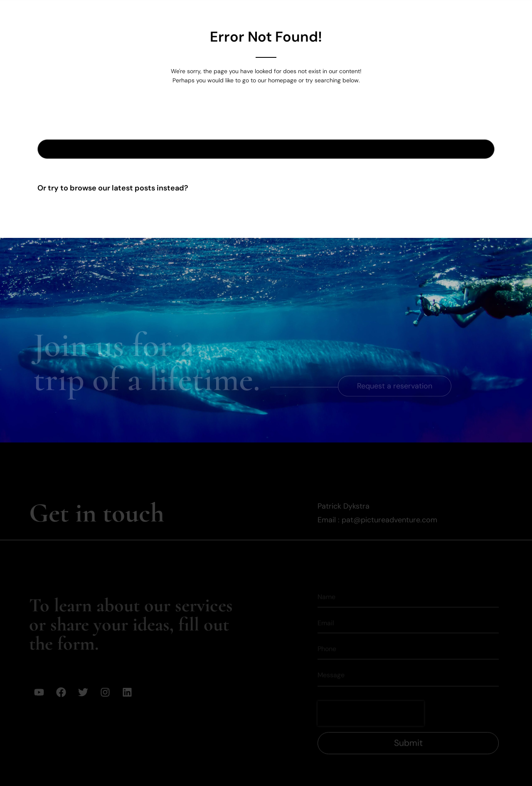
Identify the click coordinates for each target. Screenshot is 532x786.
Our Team (344, 13)
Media (436, 13)
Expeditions (245, 13)
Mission (393, 13)
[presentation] (371, 699)
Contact (480, 13)
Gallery (297, 13)
